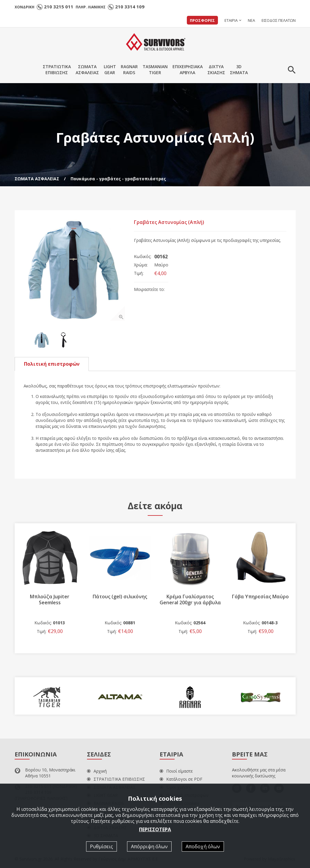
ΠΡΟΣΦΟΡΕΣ (202, 20)
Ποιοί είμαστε (176, 771)
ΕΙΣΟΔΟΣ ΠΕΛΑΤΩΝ (279, 20)
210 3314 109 (130, 7)
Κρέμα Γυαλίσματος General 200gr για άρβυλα (190, 599)
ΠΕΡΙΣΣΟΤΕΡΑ (155, 829)
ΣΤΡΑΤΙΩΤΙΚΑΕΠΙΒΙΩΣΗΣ (57, 70)
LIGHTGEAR (110, 70)
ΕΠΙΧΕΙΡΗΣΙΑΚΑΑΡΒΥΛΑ (188, 70)
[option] (74, 270)
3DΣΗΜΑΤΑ (239, 70)
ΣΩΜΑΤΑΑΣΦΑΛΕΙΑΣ (87, 70)
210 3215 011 (59, 7)
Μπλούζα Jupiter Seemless (50, 599)
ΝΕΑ (251, 20)
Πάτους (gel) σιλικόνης (120, 597)
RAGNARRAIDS (129, 70)
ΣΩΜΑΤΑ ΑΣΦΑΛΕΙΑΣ (37, 179)
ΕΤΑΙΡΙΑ (231, 20)
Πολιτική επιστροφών (52, 364)
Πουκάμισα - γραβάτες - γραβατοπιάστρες (118, 179)
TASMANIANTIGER (155, 70)
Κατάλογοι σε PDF (181, 779)
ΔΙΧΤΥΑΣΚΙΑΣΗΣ (216, 70)
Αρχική (97, 771)
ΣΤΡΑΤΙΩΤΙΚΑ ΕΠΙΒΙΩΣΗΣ (116, 779)
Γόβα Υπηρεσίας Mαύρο (260, 597)
